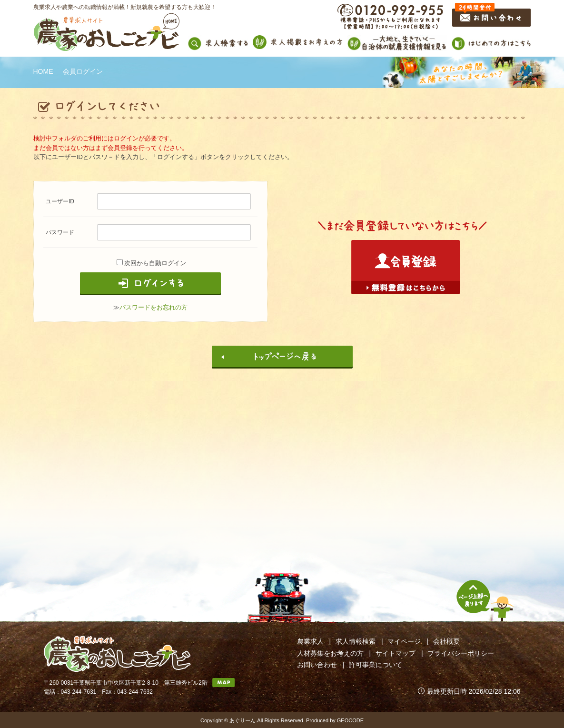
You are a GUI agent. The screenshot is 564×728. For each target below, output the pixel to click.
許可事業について (376, 665)
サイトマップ (396, 653)
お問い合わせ (317, 665)
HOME (43, 71)
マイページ (404, 641)
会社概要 (446, 641)
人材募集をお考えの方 (330, 653)
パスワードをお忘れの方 (153, 307)
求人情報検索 (356, 641)
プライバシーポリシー (461, 653)
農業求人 (310, 641)
